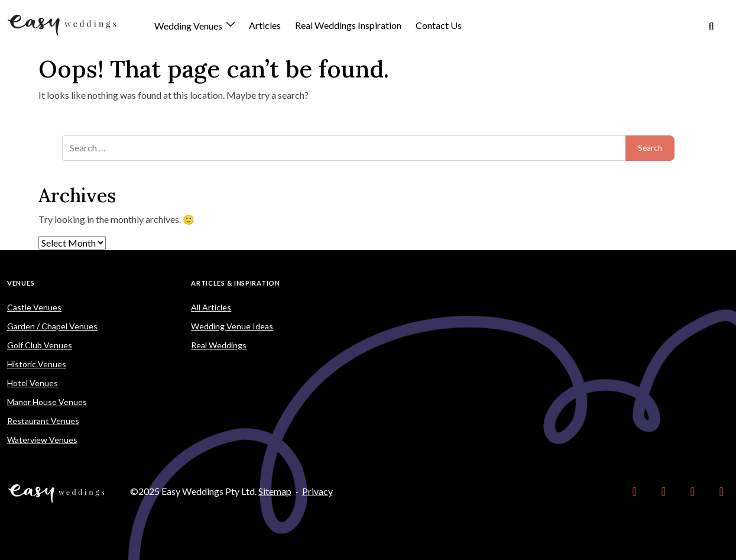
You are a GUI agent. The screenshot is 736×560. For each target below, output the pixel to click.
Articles (265, 25)
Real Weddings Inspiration (348, 25)
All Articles (211, 307)
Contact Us (439, 25)
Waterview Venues (42, 440)
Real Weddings (219, 345)
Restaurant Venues (43, 421)
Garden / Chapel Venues (52, 326)
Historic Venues (37, 364)
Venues (21, 283)
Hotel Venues (33, 383)
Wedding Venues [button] (189, 26)
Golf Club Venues (40, 345)
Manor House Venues (47, 402)
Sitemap (275, 491)
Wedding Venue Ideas (232, 326)
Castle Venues (34, 307)
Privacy (317, 491)
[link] (635, 491)
